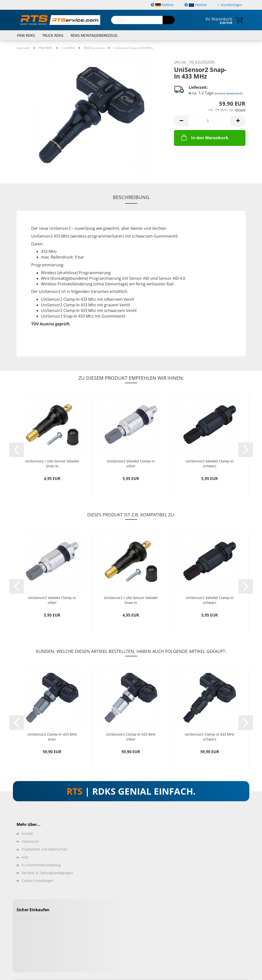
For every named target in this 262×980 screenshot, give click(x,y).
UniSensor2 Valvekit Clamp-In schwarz (210, 463)
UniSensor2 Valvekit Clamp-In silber (131, 463)
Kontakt (27, 834)
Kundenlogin (230, 5)
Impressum (30, 841)
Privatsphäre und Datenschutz (44, 849)
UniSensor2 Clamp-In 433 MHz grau (52, 736)
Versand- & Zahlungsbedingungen (47, 873)
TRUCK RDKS (53, 35)
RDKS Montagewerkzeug (94, 35)
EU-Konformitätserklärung (41, 865)
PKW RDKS (26, 35)
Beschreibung (131, 197)
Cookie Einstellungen (37, 881)
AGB (25, 857)
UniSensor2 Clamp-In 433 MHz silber (131, 736)
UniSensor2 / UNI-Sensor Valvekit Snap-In (52, 463)
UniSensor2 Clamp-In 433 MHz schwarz (210, 736)
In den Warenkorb (204, 137)
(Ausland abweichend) (228, 93)
